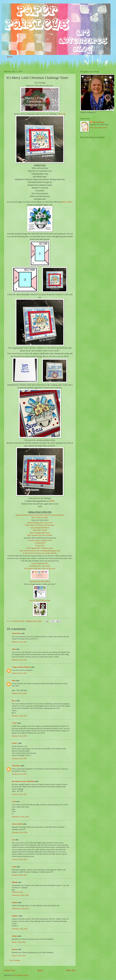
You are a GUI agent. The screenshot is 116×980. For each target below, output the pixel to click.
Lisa (13, 840)
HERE (52, 501)
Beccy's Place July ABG (40, 517)
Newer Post (9, 970)
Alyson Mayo (16, 633)
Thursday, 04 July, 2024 (20, 832)
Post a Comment (15, 960)
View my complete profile (99, 128)
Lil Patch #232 (40, 543)
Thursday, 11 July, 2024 (20, 929)
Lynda (14, 867)
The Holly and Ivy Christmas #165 (40, 540)
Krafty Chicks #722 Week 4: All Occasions (40, 525)
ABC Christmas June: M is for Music (40, 535)
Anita (14, 649)
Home (10, 57)
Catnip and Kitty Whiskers (21, 667)
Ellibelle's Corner (17, 892)
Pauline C (15, 916)
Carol (14, 802)
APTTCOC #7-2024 (40, 530)
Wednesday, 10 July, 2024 (20, 895)
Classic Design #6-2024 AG (40, 528)
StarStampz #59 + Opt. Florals (40, 566)
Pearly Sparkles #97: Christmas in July (40, 548)
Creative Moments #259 (40, 563)
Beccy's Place (67, 202)
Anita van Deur (17, 824)
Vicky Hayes (16, 766)
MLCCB (62, 114)
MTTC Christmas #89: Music (40, 533)
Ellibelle (15, 882)
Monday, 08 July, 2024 (19, 875)
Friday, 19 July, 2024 (19, 956)
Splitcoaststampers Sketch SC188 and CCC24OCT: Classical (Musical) (40, 515)
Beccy (14, 701)
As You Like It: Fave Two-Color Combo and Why (40, 553)
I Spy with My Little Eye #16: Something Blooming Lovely (40, 551)
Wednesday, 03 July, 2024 (20, 817)
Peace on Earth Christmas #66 (40, 601)
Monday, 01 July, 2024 (19, 642)
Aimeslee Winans (98, 122)
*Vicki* (14, 723)
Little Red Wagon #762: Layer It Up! (40, 523)
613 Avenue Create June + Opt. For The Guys (40, 568)
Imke (14, 680)
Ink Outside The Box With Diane (23, 781)
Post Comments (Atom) (21, 975)
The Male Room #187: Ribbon (40, 582)
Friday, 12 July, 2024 (19, 942)
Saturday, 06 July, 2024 (19, 859)
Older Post (71, 970)
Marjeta (15, 902)
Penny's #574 (40, 546)
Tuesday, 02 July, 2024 (19, 759)
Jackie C (15, 743)
